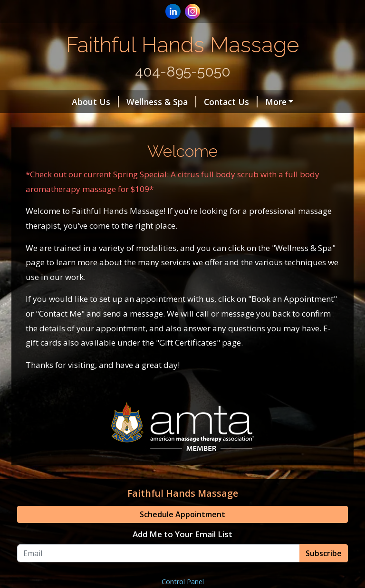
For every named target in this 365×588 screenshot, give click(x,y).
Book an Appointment (267, 102)
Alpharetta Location (110, 122)
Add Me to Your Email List (182, 574)
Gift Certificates (131, 142)
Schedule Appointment (182, 555)
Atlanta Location (200, 122)
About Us (48, 102)
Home (41, 122)
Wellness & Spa (114, 102)
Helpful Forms (58, 142)
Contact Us (184, 102)
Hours (262, 122)
